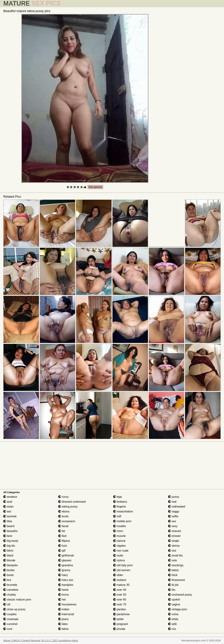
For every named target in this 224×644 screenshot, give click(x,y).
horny (64, 595)
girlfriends (66, 555)
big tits (9, 546)
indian (64, 609)
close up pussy (14, 609)
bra (7, 580)
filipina (64, 541)
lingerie (120, 507)
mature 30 (121, 585)
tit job (173, 585)
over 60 (120, 600)
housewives (67, 604)
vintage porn (178, 609)
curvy (63, 497)
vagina (174, 604)
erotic (64, 516)
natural (119, 541)
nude (118, 555)
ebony (64, 511)
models (120, 526)
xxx (172, 629)
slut (172, 551)
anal (8, 502)
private (119, 629)
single (174, 541)
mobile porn (122, 521)
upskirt (174, 600)
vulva (173, 614)
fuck (63, 546)
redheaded (177, 507)
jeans (63, 619)
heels (63, 590)
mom (118, 531)
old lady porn (123, 565)
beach (9, 526)
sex (172, 521)
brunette (10, 585)
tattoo (173, 570)
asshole (10, 516)
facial (63, 526)
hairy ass (66, 580)
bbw (8, 521)
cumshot (10, 624)
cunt (8, 629)
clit (7, 604)
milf (117, 516)
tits (172, 590)
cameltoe (11, 590)
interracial (66, 614)
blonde (9, 560)
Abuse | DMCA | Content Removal (22, 641)
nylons (119, 560)
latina (63, 629)
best (8, 536)
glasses (65, 560)
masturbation (123, 511)
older (118, 575)
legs (118, 497)
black (8, 555)
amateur (10, 497)
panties (120, 609)
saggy (174, 511)
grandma (66, 565)
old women (122, 570)
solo (173, 560)
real (172, 502)
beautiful (10, 531)
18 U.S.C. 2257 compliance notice (59, 641)
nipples (119, 546)
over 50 (120, 595)
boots (9, 575)
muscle (119, 536)
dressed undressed (72, 502)
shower (174, 536)
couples (10, 614)
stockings (176, 565)
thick (173, 575)
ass (7, 511)
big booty (11, 541)
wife (172, 624)
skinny (174, 546)
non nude (121, 551)
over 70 (120, 604)
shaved (174, 531)
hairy (63, 575)
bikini (8, 551)
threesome (177, 580)
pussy (174, 497)
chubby (10, 595)
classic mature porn (17, 600)
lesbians (120, 502)
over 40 (120, 590)
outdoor (120, 580)
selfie (173, 516)
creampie (11, 619)
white (173, 619)
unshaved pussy (180, 595)
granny (64, 570)
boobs (9, 570)
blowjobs (11, 565)
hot (62, 600)
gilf (62, 551)
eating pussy (68, 507)
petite (118, 619)
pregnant (121, 624)
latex (63, 624)
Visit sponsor (95, 187)
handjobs (66, 585)
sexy (173, 526)
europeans (67, 521)
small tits (175, 555)
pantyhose (121, 614)
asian (8, 507)
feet (62, 536)
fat (62, 531)
